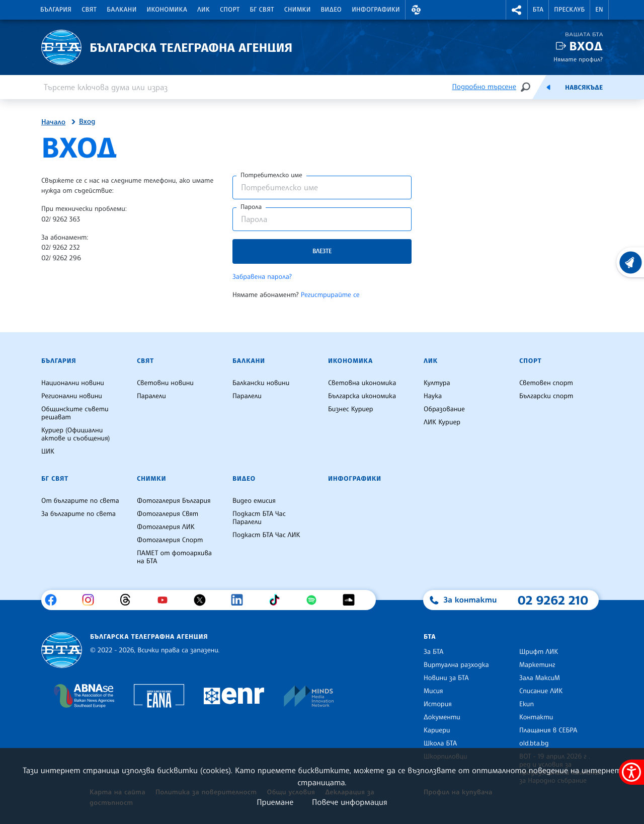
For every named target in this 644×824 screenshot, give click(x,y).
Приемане (275, 802)
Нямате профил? (578, 59)
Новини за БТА (446, 678)
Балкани (122, 10)
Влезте (322, 251)
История (438, 704)
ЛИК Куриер (442, 422)
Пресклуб (569, 10)
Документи (442, 717)
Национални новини (73, 383)
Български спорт (546, 396)
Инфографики (376, 10)
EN (599, 10)
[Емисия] (548, 87)
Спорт (230, 10)
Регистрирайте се (330, 295)
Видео (332, 10)
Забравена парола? (262, 277)
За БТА (433, 652)
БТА (538, 10)
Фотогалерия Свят (168, 514)
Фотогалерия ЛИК (166, 527)
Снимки (298, 10)
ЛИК (204, 10)
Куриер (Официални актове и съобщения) (75, 434)
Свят (89, 10)
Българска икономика (362, 396)
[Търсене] (525, 87)
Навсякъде (584, 88)
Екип (527, 704)
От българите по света (80, 501)
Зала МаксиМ (540, 678)
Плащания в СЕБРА (548, 730)
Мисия (433, 691)
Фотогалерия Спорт (170, 540)
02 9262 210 (553, 600)
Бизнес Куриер (351, 409)
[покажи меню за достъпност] (631, 772)
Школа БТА (440, 743)
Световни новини (165, 383)
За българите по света (78, 514)
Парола (251, 207)
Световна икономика (362, 383)
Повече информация (350, 802)
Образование (444, 409)
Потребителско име (271, 175)
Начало (53, 122)
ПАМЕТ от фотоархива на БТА (174, 557)
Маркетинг (537, 665)
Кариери (437, 730)
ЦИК (48, 452)
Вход (586, 46)
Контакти (536, 717)
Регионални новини (72, 396)
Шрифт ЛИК (539, 652)
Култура (437, 383)
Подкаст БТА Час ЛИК (266, 535)
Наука (433, 396)
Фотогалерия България (174, 501)
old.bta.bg (534, 743)
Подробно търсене (484, 87)
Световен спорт (546, 383)
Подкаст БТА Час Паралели (259, 518)
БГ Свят (262, 10)
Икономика (167, 10)
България (56, 10)
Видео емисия (254, 501)
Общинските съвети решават (75, 413)
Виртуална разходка (456, 665)
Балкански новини (261, 383)
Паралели (151, 396)
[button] (416, 10)
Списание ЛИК (541, 691)
